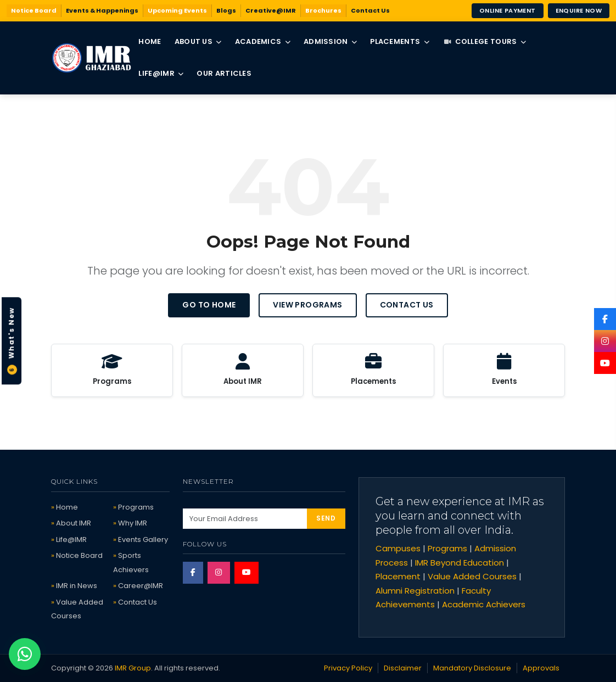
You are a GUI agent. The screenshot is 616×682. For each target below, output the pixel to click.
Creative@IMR (271, 10)
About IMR (74, 523)
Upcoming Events (177, 10)
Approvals (541, 668)
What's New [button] (12, 341)
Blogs (226, 10)
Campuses (398, 548)
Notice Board (34, 10)
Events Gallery (143, 540)
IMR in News (77, 586)
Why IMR (133, 523)
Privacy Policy (348, 668)
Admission (330, 41)
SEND (326, 518)
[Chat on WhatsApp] (25, 654)
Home (150, 41)
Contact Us (370, 10)
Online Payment (508, 10)
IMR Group (133, 668)
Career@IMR (141, 586)
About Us (198, 41)
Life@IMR (161, 73)
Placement (398, 576)
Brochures (323, 10)
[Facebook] (605, 319)
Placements (400, 41)
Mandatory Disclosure (472, 668)
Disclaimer (403, 668)
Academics (263, 41)
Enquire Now (579, 10)
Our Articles (224, 73)
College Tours (485, 41)
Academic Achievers (484, 604)
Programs (136, 507)
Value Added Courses (472, 576)
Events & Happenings (102, 10)
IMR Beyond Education (460, 563)
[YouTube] (605, 363)
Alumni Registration (415, 591)
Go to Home (209, 305)
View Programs (307, 305)
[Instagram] (605, 341)
